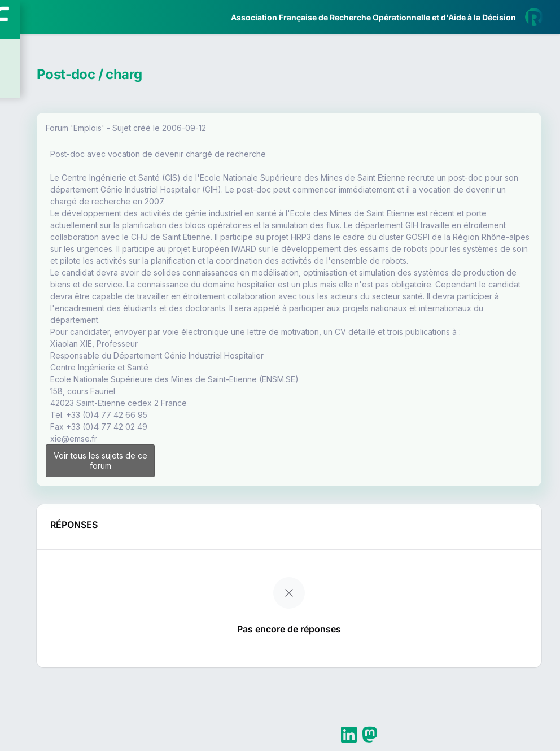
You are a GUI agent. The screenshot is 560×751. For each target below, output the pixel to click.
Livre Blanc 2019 (57, 418)
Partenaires (46, 260)
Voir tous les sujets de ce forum (213, 525)
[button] (17, 335)
